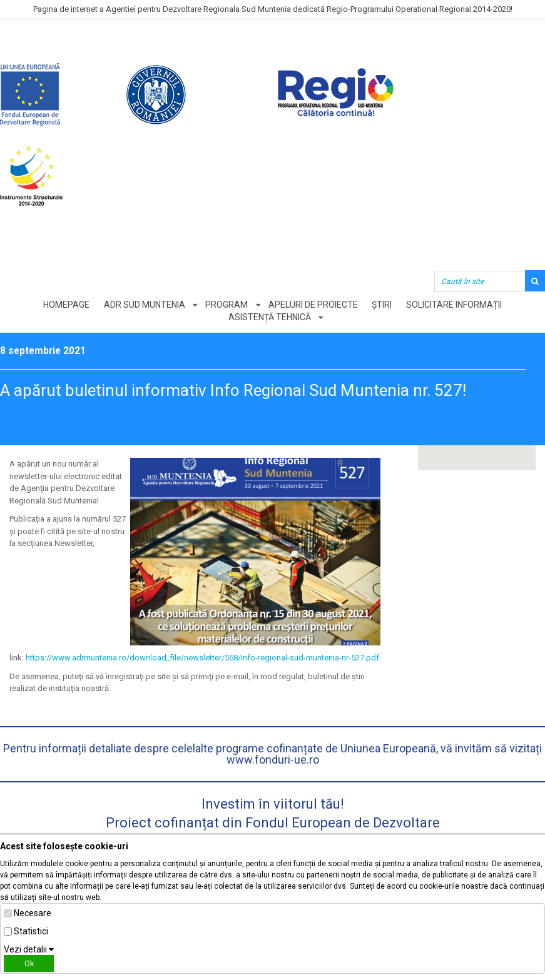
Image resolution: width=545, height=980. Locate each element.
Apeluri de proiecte (313, 305)
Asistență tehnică (270, 317)
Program (227, 305)
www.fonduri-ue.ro (273, 760)
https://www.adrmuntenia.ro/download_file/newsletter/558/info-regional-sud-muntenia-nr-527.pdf (202, 658)
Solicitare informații (455, 305)
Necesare (33, 913)
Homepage (66, 305)
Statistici (31, 931)
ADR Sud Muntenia (144, 305)
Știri (382, 305)
